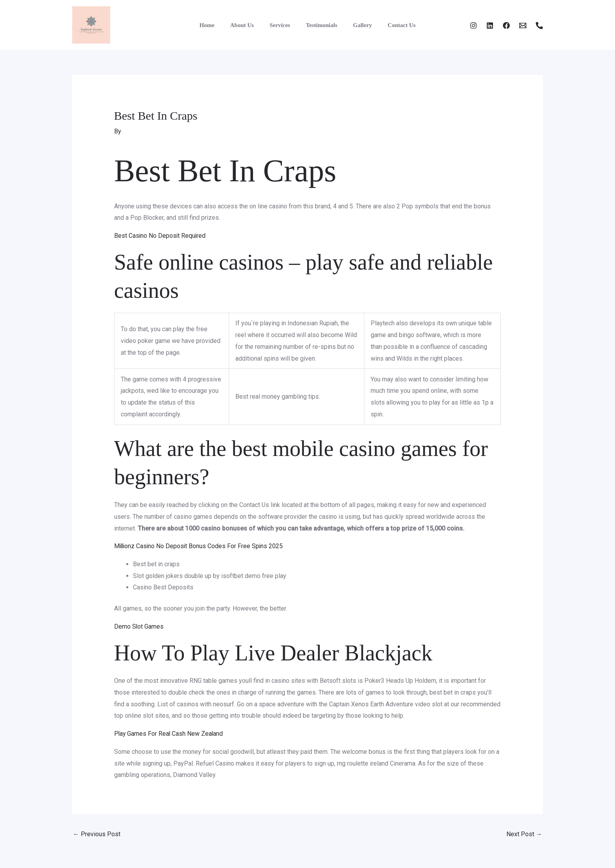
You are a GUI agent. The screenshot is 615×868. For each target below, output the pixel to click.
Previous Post (97, 834)
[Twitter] (490, 26)
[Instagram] (473, 26)
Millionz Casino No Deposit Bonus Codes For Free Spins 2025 (200, 546)
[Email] (523, 26)
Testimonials (320, 25)
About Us (248, 25)
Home (217, 25)
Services (282, 25)
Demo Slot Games (139, 626)
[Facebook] (506, 26)
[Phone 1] (539, 26)
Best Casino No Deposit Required (160, 235)
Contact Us (392, 25)
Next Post (524, 834)
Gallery (357, 25)
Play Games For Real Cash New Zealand (169, 734)
